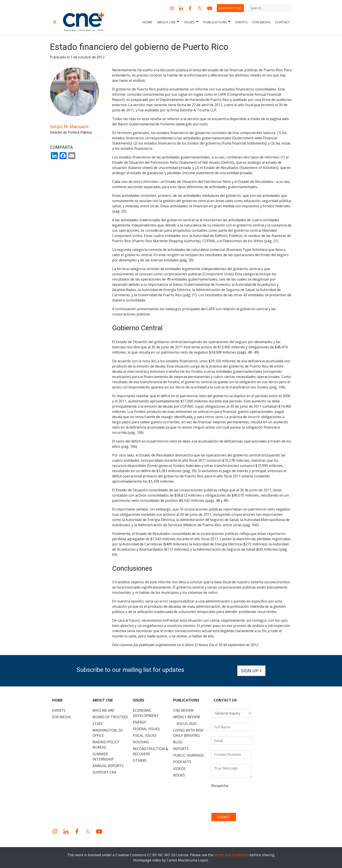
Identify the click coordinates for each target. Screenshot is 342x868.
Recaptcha (220, 786)
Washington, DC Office (108, 733)
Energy (139, 722)
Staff (97, 724)
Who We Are (103, 710)
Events (241, 22)
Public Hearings (188, 755)
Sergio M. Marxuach (69, 127)
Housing (141, 742)
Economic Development (146, 713)
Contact (282, 22)
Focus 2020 (187, 724)
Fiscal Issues (145, 735)
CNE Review (183, 710)
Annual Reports (108, 766)
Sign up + (251, 671)
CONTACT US (225, 700)
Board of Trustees (110, 717)
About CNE (168, 22)
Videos (179, 769)
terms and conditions (232, 855)
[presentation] (245, 799)
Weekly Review (187, 717)
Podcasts (182, 762)
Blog (178, 742)
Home (147, 22)
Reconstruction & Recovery (150, 751)
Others (140, 761)
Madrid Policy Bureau (106, 745)
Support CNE (230, 8)
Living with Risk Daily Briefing (188, 733)
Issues (191, 22)
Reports (181, 749)
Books (179, 775)
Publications (217, 22)
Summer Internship (103, 757)
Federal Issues (146, 729)
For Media (261, 22)
